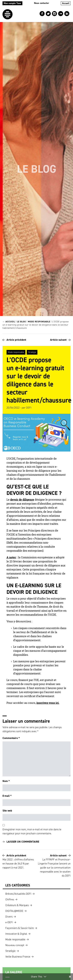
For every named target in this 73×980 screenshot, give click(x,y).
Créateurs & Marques (17, 905)
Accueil (66, 3)
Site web (7, 811)
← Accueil (9, 322)
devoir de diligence (22, 500)
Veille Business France (18, 957)
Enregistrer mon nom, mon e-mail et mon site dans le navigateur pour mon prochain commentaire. (32, 831)
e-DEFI (9, 922)
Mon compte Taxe (12, 3)
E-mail (7, 796)
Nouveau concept (15, 945)
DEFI (29, 408)
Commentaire (11, 738)
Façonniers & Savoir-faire (20, 928)
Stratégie (32, 352)
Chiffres (10, 899)
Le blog (21, 322)
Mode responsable (39, 322)
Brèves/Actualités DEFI (18, 894)
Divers (9, 917)
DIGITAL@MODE (14, 911)
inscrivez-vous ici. (48, 703)
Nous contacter (42, 3)
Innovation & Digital (16, 934)
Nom (6, 781)
